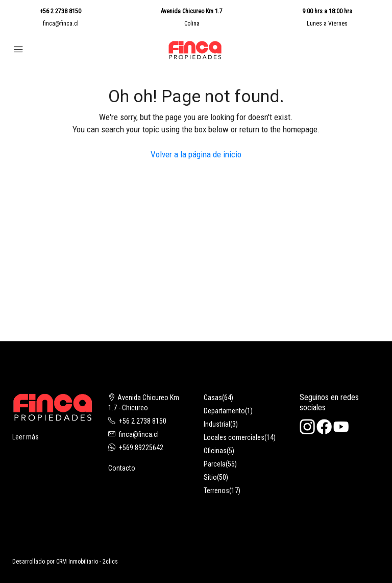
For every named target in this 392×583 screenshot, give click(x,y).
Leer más (26, 437)
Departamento (224, 411)
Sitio (210, 477)
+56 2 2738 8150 (60, 11)
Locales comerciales (234, 437)
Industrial (217, 424)
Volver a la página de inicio (196, 154)
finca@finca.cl (61, 24)
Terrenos (216, 491)
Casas (213, 398)
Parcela (215, 464)
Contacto (122, 468)
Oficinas (215, 451)
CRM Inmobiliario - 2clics (87, 562)
